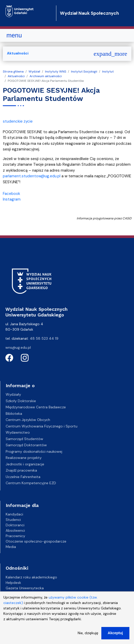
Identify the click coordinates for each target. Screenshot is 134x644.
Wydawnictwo (18, 432)
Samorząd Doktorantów (26, 445)
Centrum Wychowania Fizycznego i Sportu (42, 426)
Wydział (34, 71)
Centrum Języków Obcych (28, 420)
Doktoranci (15, 525)
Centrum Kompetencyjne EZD (31, 483)
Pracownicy (15, 536)
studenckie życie (18, 121)
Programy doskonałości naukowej (34, 451)
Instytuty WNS (56, 71)
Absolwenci (15, 530)
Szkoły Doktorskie (21, 401)
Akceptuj (115, 637)
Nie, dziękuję (88, 637)
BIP (8, 593)
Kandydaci (14, 514)
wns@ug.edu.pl (18, 347)
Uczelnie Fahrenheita (23, 477)
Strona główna (13, 71)
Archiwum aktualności (46, 76)
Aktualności (16, 76)
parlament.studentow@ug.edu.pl (32, 176)
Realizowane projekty (24, 458)
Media (11, 547)
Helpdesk (13, 583)
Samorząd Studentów (24, 439)
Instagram (12, 199)
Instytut (108, 71)
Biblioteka (14, 414)
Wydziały (13, 394)
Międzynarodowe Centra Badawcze (36, 407)
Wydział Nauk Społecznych (89, 13)
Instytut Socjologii (84, 71)
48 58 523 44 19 (44, 338)
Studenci (13, 520)
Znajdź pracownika (21, 470)
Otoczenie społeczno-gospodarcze (36, 541)
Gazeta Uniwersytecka (25, 588)
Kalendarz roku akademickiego (31, 577)
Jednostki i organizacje (25, 464)
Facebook (11, 194)
